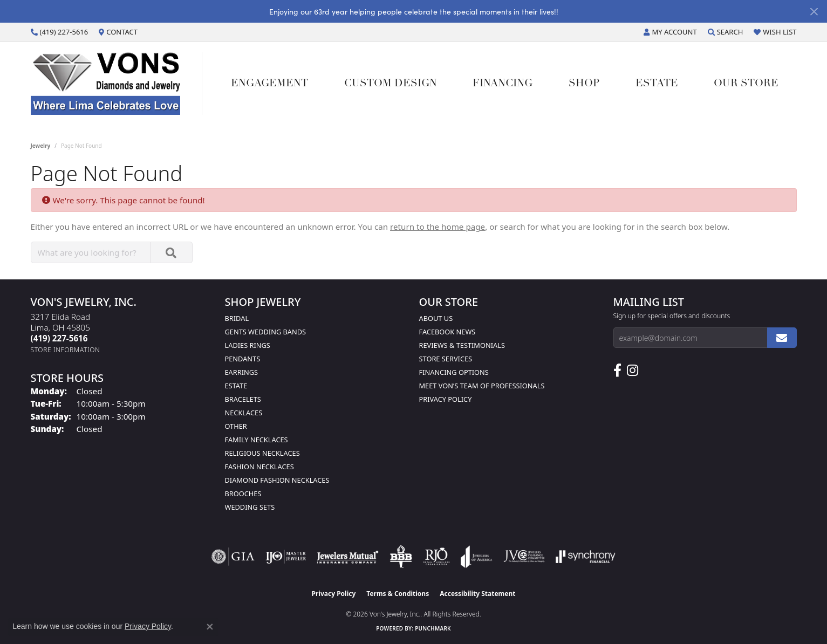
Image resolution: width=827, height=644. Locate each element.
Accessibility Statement (477, 594)
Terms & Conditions (398, 594)
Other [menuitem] (236, 426)
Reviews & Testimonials (462, 345)
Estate (657, 84)
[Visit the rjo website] (436, 557)
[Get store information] (66, 350)
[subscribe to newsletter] (782, 338)
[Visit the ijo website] (286, 557)
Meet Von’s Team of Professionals (482, 386)
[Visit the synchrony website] (586, 557)
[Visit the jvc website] (524, 557)
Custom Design (391, 84)
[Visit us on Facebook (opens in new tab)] (617, 371)
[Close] (814, 12)
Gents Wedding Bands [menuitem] (266, 332)
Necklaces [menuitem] (244, 413)
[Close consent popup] (210, 627)
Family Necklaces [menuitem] (257, 440)
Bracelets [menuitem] (243, 399)
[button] (670, 32)
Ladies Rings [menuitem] (248, 345)
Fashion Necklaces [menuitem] (259, 467)
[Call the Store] (59, 338)
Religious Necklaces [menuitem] (262, 453)
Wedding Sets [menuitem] (250, 507)
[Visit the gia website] (233, 557)
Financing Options (454, 372)
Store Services (446, 359)
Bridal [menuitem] (237, 318)
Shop (584, 84)
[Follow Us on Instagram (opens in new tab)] (633, 371)
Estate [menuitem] (236, 386)
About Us (436, 318)
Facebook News (447, 332)
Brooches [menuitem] (243, 494)
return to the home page (438, 227)
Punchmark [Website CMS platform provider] (433, 628)
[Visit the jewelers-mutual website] (348, 557)
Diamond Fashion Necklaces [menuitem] (277, 480)
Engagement (269, 84)
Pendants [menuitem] (243, 359)
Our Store (746, 84)
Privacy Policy (446, 399)
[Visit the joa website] (476, 557)
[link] (60, 32)
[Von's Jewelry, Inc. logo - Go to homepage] (117, 84)
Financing (503, 84)
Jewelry (41, 146)
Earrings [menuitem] (242, 372)
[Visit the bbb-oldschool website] (401, 557)
